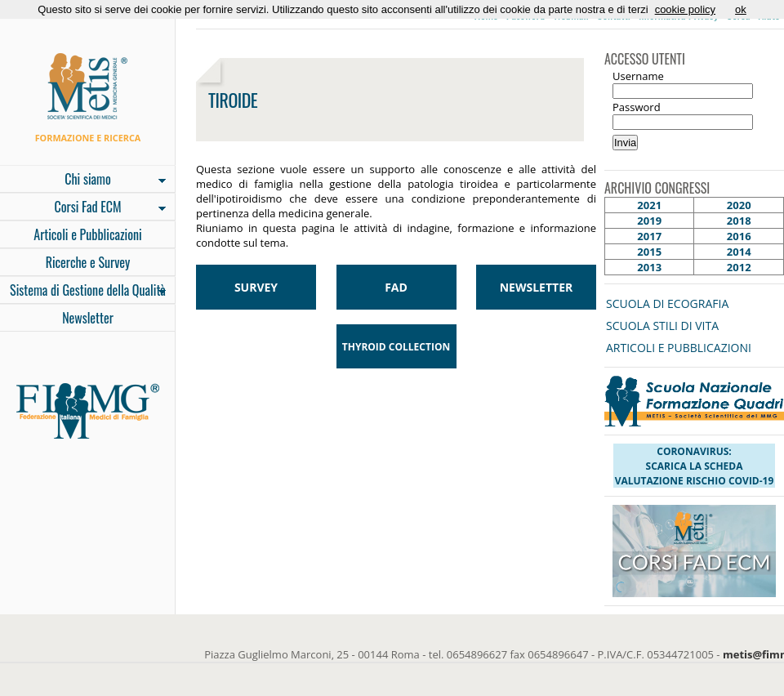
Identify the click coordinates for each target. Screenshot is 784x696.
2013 (649, 267)
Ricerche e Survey (88, 262)
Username (638, 76)
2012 (739, 267)
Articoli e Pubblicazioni (87, 234)
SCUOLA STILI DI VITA (662, 326)
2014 (739, 252)
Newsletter (88, 318)
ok (741, 9)
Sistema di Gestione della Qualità (83, 292)
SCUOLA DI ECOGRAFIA (667, 303)
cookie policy (685, 9)
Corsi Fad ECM (83, 208)
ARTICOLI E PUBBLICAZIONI (679, 348)
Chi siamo (83, 181)
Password (637, 107)
